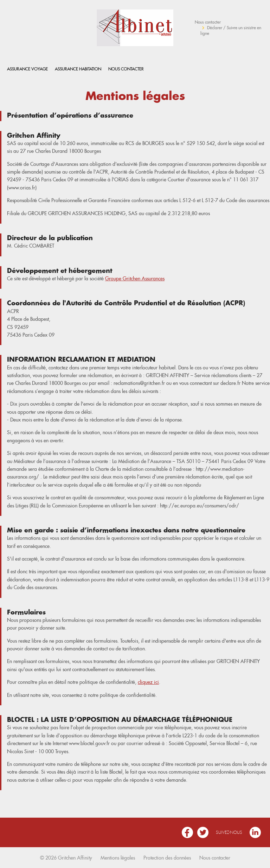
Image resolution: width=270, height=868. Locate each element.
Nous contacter (208, 22)
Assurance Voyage (27, 69)
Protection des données (167, 858)
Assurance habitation (78, 69)
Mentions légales (118, 858)
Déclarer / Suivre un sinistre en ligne (231, 30)
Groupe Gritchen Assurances (135, 279)
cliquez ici (148, 682)
